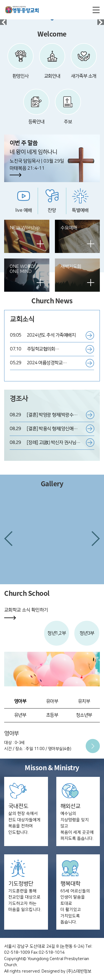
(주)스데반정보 (79, 971)
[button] (8, 539)
